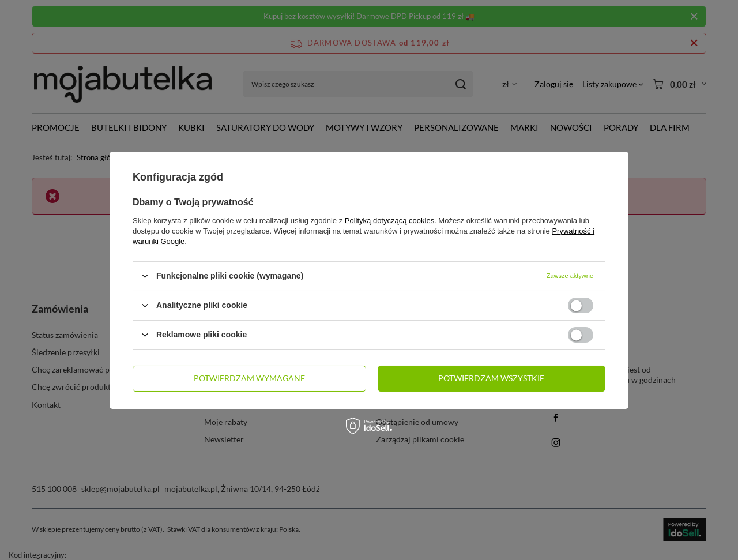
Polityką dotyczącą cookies (389, 220)
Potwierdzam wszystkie (491, 378)
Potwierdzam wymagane (249, 378)
